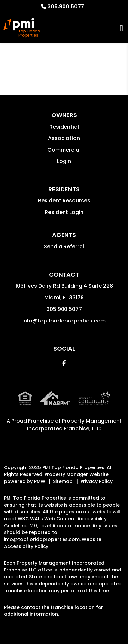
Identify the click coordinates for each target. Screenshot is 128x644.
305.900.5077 (66, 6)
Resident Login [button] (64, 212)
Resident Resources (64, 201)
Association (64, 138)
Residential (64, 127)
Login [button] (64, 161)
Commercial (64, 150)
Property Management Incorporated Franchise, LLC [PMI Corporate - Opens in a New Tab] (74, 425)
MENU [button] (122, 28)
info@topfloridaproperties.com (64, 321)
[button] (64, 363)
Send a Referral (64, 247)
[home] (22, 28)
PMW (40, 481)
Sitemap (63, 481)
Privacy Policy (97, 481)
